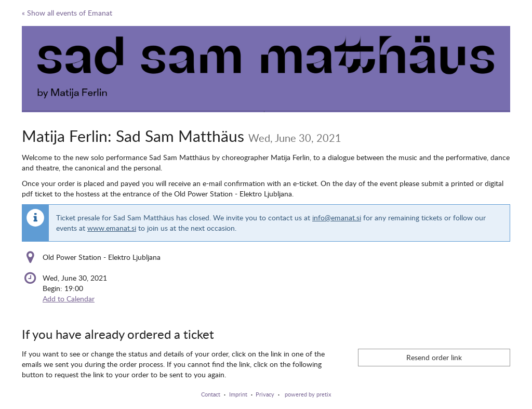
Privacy (265, 394)
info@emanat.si (337, 217)
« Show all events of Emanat (67, 13)
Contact (211, 394)
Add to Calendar (69, 299)
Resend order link (434, 357)
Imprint (238, 394)
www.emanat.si (112, 228)
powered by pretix (308, 394)
